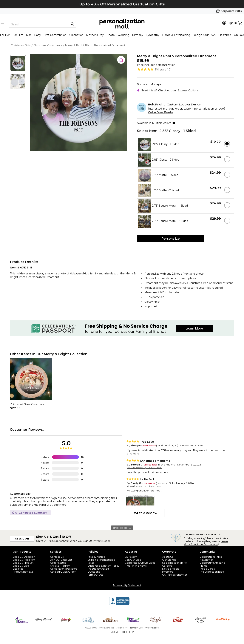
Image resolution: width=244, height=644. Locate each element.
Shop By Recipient (24, 560)
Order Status (58, 563)
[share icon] (121, 60)
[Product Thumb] (18, 63)
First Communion (55, 35)
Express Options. (188, 90)
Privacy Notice (102, 541)
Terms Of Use (95, 575)
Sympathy (153, 35)
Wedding (123, 35)
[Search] (42, 24)
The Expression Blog (212, 572)
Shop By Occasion (24, 557)
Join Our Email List (61, 560)
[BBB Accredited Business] (119, 604)
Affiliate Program (60, 566)
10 (169, 70)
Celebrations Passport (63, 569)
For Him (18, 35)
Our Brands (169, 560)
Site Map (18, 569)
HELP (131, 632)
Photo (111, 35)
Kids (29, 35)
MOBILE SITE (118, 632)
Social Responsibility (174, 563)
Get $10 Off (22, 539)
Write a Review (146, 513)
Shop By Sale (21, 566)
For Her (5, 35)
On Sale (239, 35)
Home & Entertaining (176, 35)
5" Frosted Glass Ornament (27, 404)
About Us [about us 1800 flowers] (168, 557)
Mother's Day (95, 35)
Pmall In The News (136, 566)
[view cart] (241, 23)
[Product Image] (78, 103)
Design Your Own (204, 35)
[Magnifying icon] (72, 24)
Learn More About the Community (206, 543)
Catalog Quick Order (63, 572)
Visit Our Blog (133, 560)
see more (60, 505)
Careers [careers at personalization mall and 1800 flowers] (167, 566)
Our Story (131, 557)
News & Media (171, 569)
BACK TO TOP (122, 528)
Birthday (138, 35)
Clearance (225, 35)
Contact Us (57, 557)
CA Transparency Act (175, 575)
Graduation (76, 35)
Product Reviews (23, 572)
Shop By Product (23, 563)
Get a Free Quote (161, 112)
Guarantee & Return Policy (103, 566)
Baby (38, 35)
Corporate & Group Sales (140, 563)
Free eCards (207, 569)
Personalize (171, 239)
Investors (168, 572)
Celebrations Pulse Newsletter (211, 558)
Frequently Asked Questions (98, 570)
